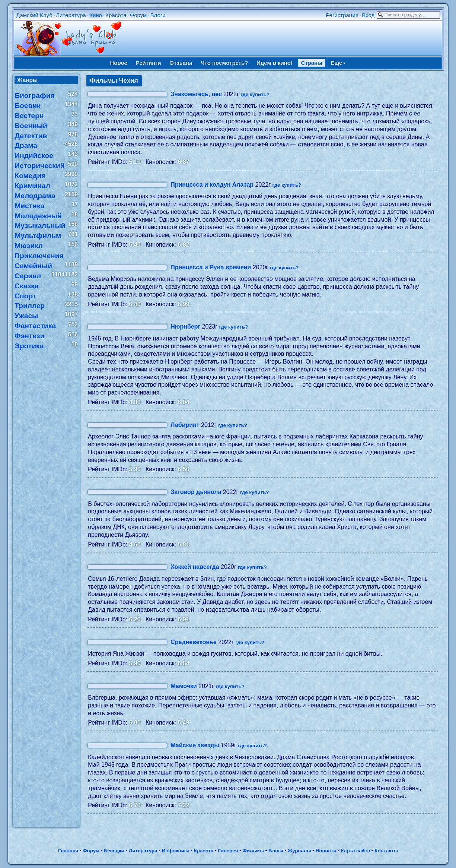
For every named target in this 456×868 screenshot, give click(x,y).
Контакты (386, 851)
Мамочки (184, 686)
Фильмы (253, 851)
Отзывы (181, 63)
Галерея (228, 851)
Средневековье (194, 642)
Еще (338, 63)
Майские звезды (195, 745)
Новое (119, 63)
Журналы (299, 851)
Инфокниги (176, 851)
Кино (96, 15)
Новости (326, 851)
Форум (138, 15)
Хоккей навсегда (195, 567)
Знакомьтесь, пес (196, 94)
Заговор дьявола (196, 492)
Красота (116, 15)
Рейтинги (149, 63)
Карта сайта (355, 851)
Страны (312, 63)
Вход (368, 15)
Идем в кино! (275, 63)
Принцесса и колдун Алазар (212, 185)
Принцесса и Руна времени (211, 267)
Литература (71, 15)
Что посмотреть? (224, 63)
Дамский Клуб (34, 15)
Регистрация (342, 15)
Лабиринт (185, 425)
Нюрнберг (185, 327)
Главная (68, 851)
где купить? (255, 94)
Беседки (114, 851)
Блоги (158, 15)
